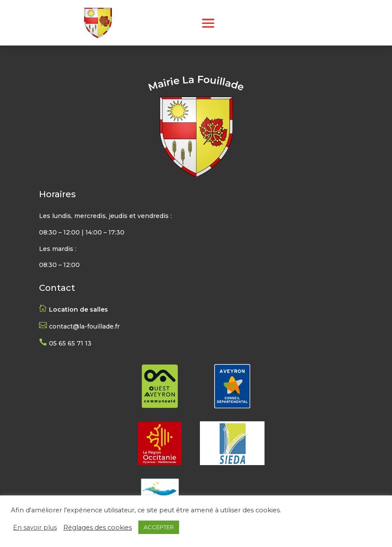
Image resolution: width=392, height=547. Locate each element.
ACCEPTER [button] (159, 527)
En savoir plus (35, 527)
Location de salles (78, 309)
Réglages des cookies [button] (98, 527)
